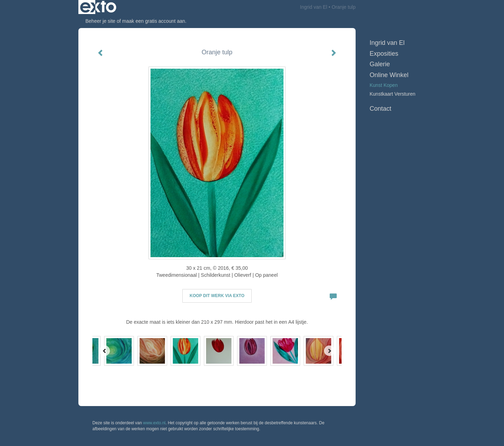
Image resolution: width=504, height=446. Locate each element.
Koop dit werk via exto (217, 296)
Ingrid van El (314, 7)
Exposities (384, 54)
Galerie (380, 64)
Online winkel (389, 75)
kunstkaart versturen (393, 94)
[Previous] (105, 351)
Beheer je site (100, 21)
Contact (380, 109)
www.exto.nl (154, 423)
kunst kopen (384, 85)
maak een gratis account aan (154, 21)
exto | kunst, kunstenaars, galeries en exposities (98, 7)
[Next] (329, 351)
